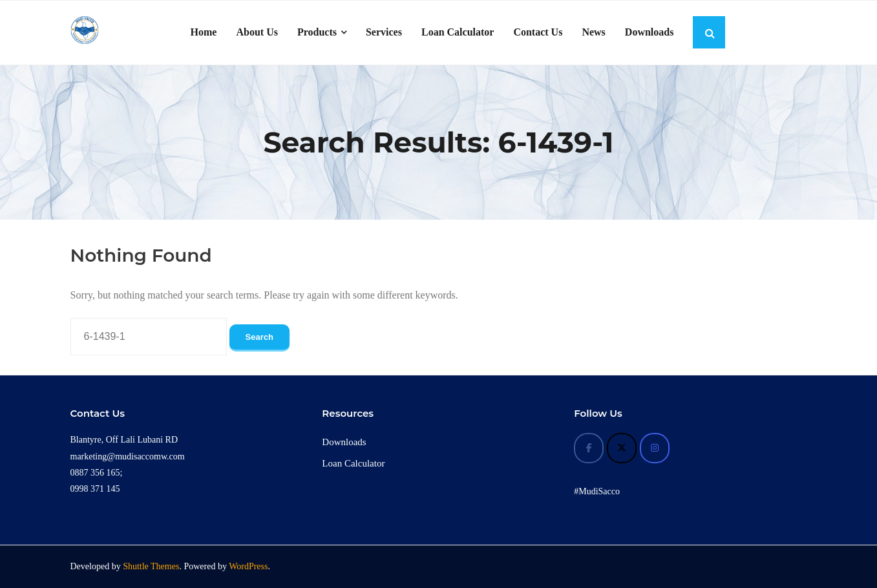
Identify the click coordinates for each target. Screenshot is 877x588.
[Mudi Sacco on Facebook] (589, 448)
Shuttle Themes (151, 566)
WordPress (248, 566)
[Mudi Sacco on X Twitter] (622, 448)
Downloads (344, 442)
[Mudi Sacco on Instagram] (655, 448)
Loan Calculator (353, 463)
